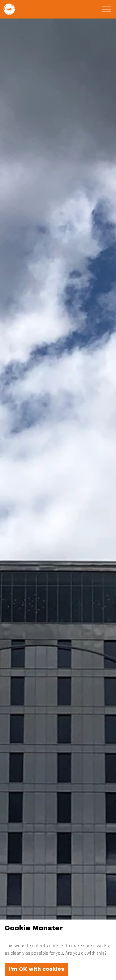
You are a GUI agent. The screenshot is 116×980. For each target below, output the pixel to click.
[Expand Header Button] (107, 9)
